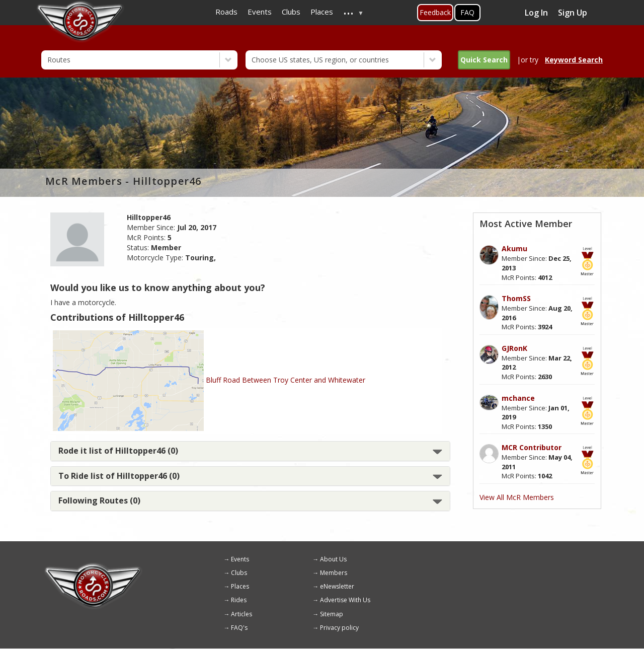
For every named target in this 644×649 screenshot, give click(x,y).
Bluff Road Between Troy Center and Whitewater (286, 380)
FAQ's (239, 628)
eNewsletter (337, 586)
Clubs (239, 573)
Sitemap (332, 614)
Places (240, 586)
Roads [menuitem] (226, 12)
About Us (333, 559)
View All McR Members (517, 497)
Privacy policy (339, 628)
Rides (239, 600)
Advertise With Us (345, 600)
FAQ (467, 12)
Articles (242, 614)
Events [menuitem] (260, 12)
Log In (536, 13)
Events (240, 559)
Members (334, 573)
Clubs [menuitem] (291, 12)
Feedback (435, 12)
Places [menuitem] (322, 12)
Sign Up (573, 13)
